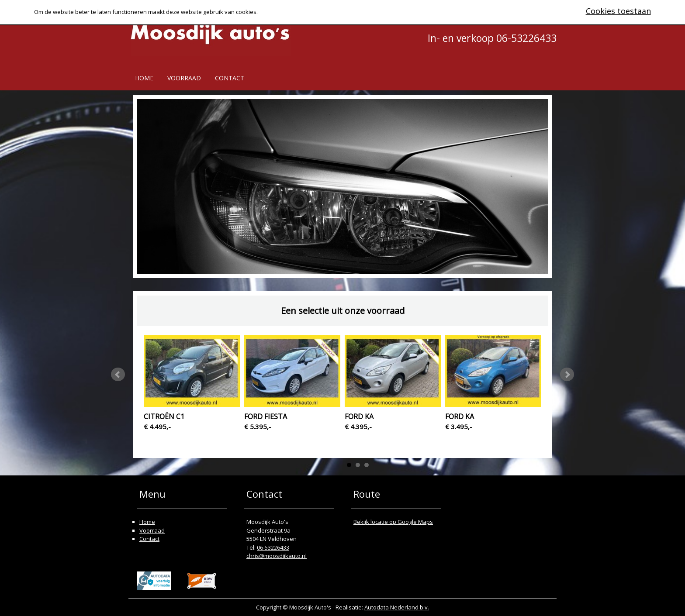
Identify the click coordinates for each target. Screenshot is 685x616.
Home (144, 78)
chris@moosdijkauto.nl (277, 556)
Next (567, 375)
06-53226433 (273, 547)
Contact (230, 78)
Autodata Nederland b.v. (397, 607)
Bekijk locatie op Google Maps (393, 522)
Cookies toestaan (618, 11)
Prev (118, 375)
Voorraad (184, 78)
